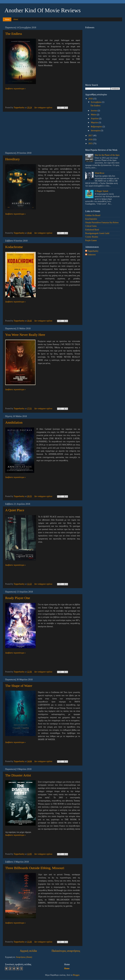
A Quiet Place (15, 510)
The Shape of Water (19, 686)
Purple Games (91, 240)
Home (7, 19)
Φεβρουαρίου (97, 127)
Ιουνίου (94, 111)
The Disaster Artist (18, 775)
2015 (91, 143)
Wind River (100, 173)
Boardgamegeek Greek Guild (97, 233)
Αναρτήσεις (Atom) (24, 957)
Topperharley (93, 251)
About (16, 19)
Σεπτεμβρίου (96, 102)
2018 (91, 99)
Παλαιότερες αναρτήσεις (66, 951)
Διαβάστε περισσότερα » (15, 89)
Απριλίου (95, 119)
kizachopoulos (91, 219)
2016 (91, 139)
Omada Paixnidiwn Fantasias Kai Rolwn (102, 223)
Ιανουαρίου (96, 131)
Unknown (92, 255)
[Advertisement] (43, 132)
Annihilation (14, 422)
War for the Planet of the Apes (107, 155)
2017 (91, 136)
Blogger (76, 975)
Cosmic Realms (92, 237)
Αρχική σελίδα (28, 951)
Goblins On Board (93, 215)
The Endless (14, 34)
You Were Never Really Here (25, 335)
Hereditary (12, 159)
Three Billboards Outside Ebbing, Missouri (35, 868)
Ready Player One (18, 598)
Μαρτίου (95, 122)
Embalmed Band (92, 230)
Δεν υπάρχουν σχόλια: (44, 108)
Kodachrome (14, 247)
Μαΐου (94, 115)
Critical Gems (91, 226)
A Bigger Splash (101, 191)
